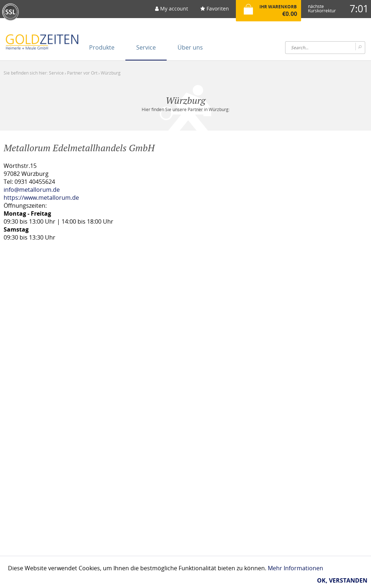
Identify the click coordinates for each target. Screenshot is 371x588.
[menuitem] (172, 11)
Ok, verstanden (342, 580)
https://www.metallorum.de (41, 198)
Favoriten (215, 9)
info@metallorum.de (32, 190)
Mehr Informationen (295, 568)
